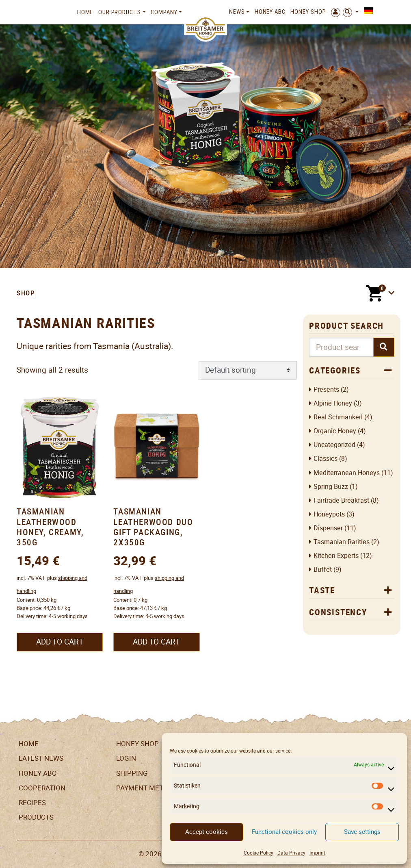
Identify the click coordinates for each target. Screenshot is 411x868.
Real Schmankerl (338, 417)
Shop (26, 293)
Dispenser (328, 528)
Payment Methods (149, 788)
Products (36, 817)
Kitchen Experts (336, 556)
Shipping (132, 773)
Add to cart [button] (60, 642)
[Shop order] (248, 370)
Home (85, 12)
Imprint (317, 853)
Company (164, 12)
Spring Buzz (331, 487)
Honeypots (329, 514)
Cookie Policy (258, 853)
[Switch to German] (367, 11)
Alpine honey (333, 403)
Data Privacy (291, 853)
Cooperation (42, 788)
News (237, 12)
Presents (326, 390)
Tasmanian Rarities (342, 542)
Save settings (362, 832)
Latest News (41, 758)
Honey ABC (270, 12)
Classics (326, 459)
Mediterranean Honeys (347, 473)
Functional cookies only (284, 832)
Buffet (323, 570)
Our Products (120, 12)
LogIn (126, 758)
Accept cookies (207, 832)
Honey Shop (308, 12)
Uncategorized (334, 445)
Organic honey (335, 431)
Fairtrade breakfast (341, 500)
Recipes (32, 803)
